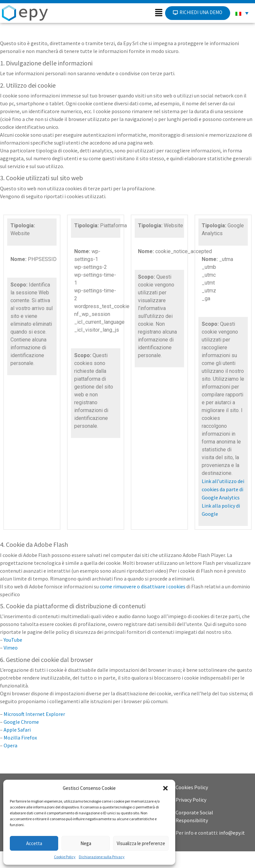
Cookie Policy (65, 857)
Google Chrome (21, 738)
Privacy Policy (191, 816)
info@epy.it (232, 849)
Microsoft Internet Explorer (34, 731)
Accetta (34, 843)
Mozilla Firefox (20, 754)
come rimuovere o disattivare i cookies (143, 603)
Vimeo (11, 664)
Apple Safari (17, 746)
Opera (10, 762)
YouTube (13, 656)
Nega (86, 843)
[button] (165, 788)
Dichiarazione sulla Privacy (102, 857)
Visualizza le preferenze (141, 843)
